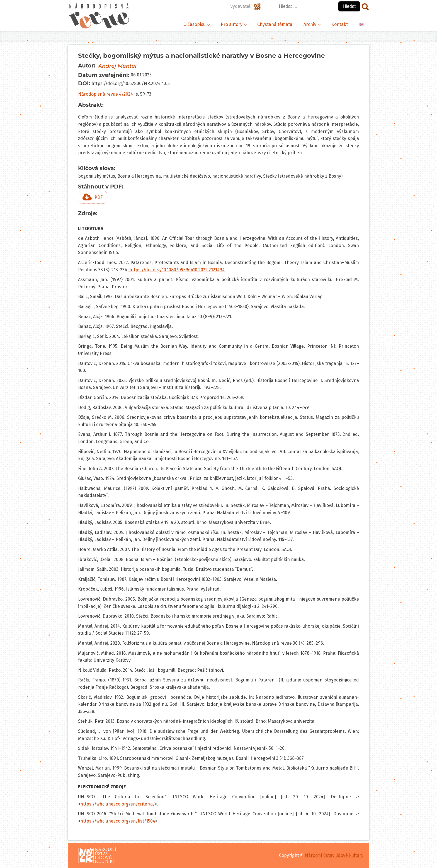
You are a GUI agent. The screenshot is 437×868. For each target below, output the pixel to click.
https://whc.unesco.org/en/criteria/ (118, 804)
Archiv (310, 24)
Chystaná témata (275, 24)
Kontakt (340, 24)
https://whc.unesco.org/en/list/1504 (118, 821)
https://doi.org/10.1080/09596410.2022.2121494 (176, 270)
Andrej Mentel (117, 66)
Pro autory (232, 24)
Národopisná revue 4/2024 (105, 94)
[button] (93, 197)
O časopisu (195, 24)
